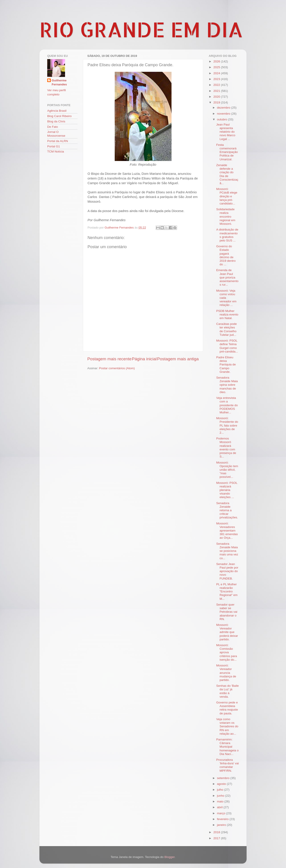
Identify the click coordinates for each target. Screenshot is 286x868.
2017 (217, 838)
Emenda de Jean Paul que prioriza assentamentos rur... (227, 277)
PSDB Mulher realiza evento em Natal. (227, 314)
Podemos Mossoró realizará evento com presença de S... (226, 447)
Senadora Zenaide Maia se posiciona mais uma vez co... (227, 551)
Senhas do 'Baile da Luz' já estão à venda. (228, 691)
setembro (224, 778)
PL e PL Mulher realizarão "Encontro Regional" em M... (227, 592)
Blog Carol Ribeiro (59, 116)
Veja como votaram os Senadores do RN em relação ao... (227, 726)
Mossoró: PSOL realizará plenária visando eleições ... (227, 490)
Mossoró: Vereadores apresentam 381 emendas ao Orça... (227, 531)
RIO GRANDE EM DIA (141, 29)
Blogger (170, 857)
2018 (217, 832)
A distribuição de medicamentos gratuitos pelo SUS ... (227, 235)
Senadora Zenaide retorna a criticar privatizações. (227, 510)
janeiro (222, 825)
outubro (223, 119)
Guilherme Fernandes (59, 82)
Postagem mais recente (109, 359)
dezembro (224, 108)
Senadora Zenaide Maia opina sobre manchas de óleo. (227, 385)
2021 (217, 91)
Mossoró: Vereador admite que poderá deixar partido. (227, 632)
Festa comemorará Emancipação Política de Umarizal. (227, 152)
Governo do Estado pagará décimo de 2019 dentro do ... (226, 255)
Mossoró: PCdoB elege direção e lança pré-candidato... (227, 196)
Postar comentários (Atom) (117, 368)
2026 (217, 61)
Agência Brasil (57, 111)
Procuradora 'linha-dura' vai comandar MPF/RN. (228, 765)
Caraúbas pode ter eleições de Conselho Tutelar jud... (227, 329)
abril (220, 807)
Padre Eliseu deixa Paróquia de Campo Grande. (226, 365)
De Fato (53, 127)
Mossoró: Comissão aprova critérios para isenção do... (227, 652)
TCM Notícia (56, 152)
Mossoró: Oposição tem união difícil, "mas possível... (227, 470)
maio (221, 801)
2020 (217, 97)
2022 (217, 85)
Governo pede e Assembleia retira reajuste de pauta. (227, 708)
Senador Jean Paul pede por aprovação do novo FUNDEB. (227, 571)
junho (221, 796)
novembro (224, 114)
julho (221, 790)
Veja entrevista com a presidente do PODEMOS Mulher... (227, 405)
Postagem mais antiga (178, 359)
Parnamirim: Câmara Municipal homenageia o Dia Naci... (228, 747)
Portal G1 (54, 146)
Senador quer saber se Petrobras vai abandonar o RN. (227, 612)
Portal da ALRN (58, 141)
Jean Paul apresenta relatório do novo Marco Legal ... (226, 132)
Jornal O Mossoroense (56, 134)
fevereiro (223, 819)
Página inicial (144, 359)
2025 (217, 67)
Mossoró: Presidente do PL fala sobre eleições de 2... (227, 425)
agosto (222, 784)
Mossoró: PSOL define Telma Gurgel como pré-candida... (227, 346)
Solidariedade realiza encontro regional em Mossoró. (226, 216)
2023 (217, 79)
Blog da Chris (56, 121)
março (222, 813)
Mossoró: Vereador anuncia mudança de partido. (226, 673)
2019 (217, 102)
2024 (217, 73)
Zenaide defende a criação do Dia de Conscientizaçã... (227, 174)
